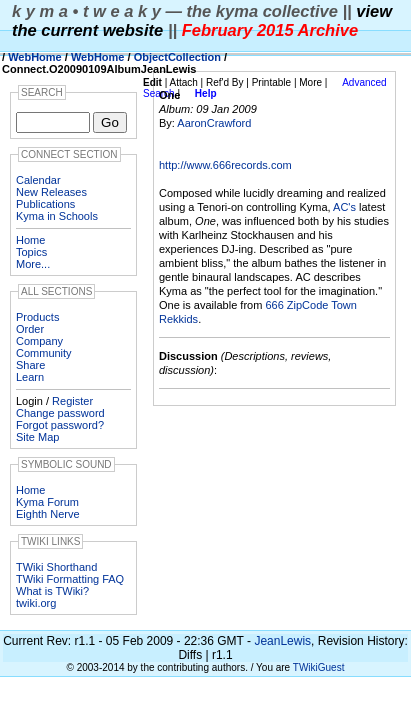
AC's (344, 207)
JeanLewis (282, 641)
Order (30, 329)
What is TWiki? (52, 591)
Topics (31, 252)
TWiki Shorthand (56, 567)
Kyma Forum (47, 502)
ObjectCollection (177, 57)
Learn (30, 377)
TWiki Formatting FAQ (70, 579)
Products (37, 317)
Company (39, 341)
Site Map (37, 437)
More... (33, 264)
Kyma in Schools (57, 216)
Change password (60, 413)
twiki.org (36, 603)
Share (30, 365)
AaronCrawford (214, 123)
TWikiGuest (319, 667)
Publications (45, 204)
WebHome (35, 57)
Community (44, 353)
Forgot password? (60, 425)
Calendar (38, 180)
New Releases (51, 192)
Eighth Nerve (48, 514)
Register (72, 401)
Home (30, 240)
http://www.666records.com (225, 165)
